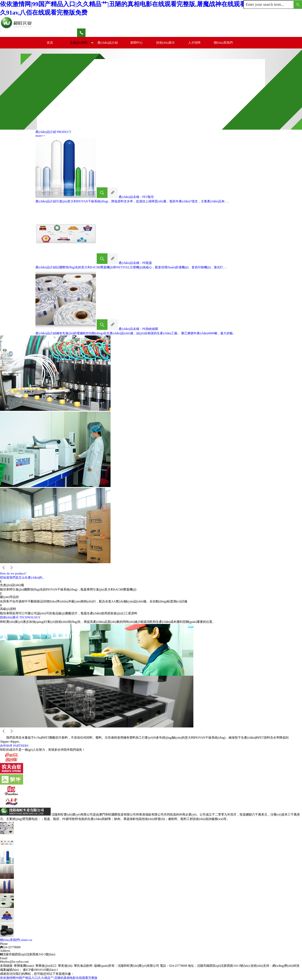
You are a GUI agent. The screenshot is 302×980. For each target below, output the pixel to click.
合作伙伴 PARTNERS (14, 746)
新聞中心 (137, 43)
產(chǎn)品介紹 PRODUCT (53, 132)
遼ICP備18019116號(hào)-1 (40, 970)
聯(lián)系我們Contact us (16, 940)
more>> (40, 136)
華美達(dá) (65, 966)
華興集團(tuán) (24, 966)
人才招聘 (194, 43)
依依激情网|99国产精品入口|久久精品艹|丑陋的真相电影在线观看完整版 (49, 978)
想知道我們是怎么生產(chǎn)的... (22, 578)
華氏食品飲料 (83, 966)
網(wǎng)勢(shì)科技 (286, 966)
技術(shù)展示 (166, 43)
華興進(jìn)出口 (46, 966)
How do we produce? (13, 573)
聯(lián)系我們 (223, 43)
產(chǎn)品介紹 (108, 43)
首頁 (50, 43)
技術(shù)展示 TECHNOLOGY (20, 617)
